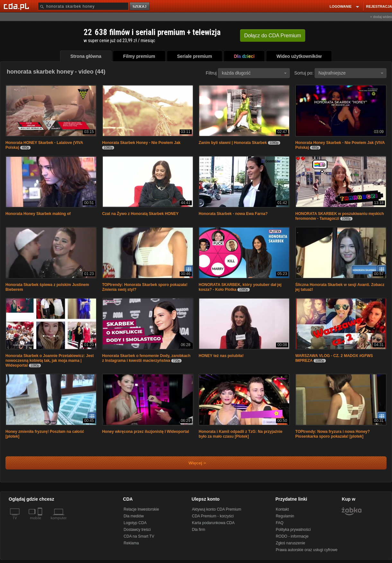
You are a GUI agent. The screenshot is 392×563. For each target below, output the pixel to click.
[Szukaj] (83, 6)
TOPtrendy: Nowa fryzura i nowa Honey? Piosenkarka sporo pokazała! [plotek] (333, 434)
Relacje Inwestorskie (141, 509)
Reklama (131, 543)
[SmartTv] (41, 522)
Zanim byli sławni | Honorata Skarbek (233, 143)
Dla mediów (134, 516)
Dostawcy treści (137, 530)
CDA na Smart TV (139, 536)
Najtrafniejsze (351, 73)
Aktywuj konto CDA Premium (216, 509)
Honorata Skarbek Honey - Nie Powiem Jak (141, 143)
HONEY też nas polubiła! (221, 356)
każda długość (254, 73)
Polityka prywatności (293, 530)
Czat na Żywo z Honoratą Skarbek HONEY (140, 214)
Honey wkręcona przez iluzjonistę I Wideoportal (146, 432)
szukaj (140, 7)
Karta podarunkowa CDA (213, 523)
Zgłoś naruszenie (290, 543)
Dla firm (198, 530)
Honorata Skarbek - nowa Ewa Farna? (233, 214)
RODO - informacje (292, 536)
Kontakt (282, 509)
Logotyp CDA (135, 523)
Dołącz (273, 36)
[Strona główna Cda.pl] (17, 6)
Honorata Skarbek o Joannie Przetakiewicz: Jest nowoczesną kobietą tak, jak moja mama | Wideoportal (50, 361)
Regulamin (285, 516)
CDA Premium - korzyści (213, 516)
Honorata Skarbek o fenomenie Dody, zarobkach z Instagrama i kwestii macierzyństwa (146, 358)
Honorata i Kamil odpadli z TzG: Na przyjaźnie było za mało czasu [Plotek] (241, 434)
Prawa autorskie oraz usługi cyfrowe (307, 550)
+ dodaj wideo (381, 17)
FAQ (280, 523)
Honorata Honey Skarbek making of (38, 214)
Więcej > (192, 463)
